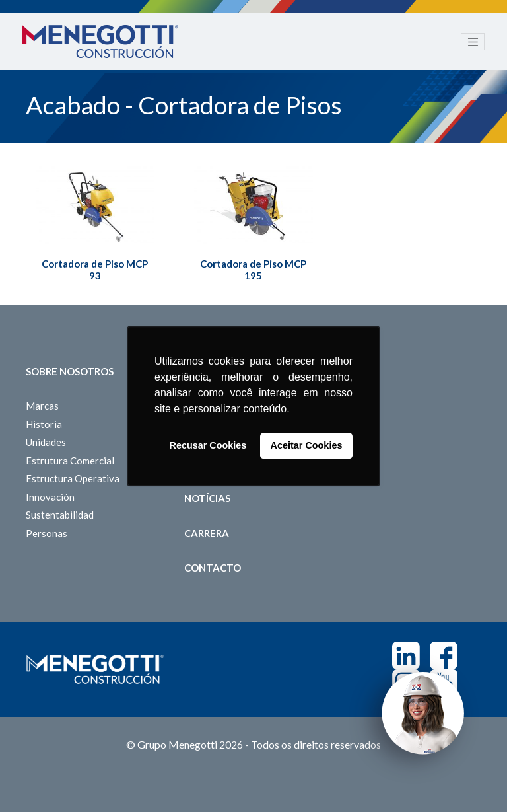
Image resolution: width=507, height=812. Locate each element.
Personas (47, 533)
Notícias (207, 498)
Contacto (213, 568)
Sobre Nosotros (70, 371)
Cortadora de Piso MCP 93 (95, 270)
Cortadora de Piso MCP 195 (253, 270)
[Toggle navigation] (473, 42)
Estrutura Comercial (70, 461)
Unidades (46, 442)
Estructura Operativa (73, 478)
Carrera (207, 533)
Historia (44, 424)
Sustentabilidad (60, 515)
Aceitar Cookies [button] (307, 446)
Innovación (50, 497)
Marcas (42, 406)
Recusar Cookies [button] (208, 446)
